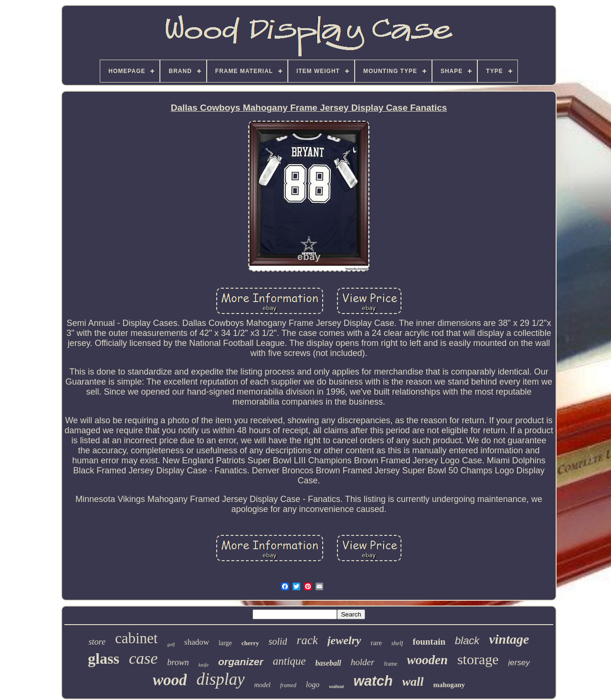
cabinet (137, 638)
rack (307, 640)
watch (373, 681)
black (467, 641)
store (97, 642)
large (225, 643)
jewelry (344, 640)
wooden (427, 660)
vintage (509, 639)
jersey (519, 663)
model (263, 685)
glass (104, 658)
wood (170, 680)
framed (288, 685)
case (143, 658)
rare (376, 643)
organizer (241, 662)
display (220, 679)
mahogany (449, 685)
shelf (397, 643)
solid (278, 641)
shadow (197, 642)
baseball (328, 663)
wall (413, 682)
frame (390, 664)
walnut (336, 686)
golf (171, 644)
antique (290, 661)
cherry (250, 643)
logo (313, 684)
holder (363, 662)
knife (204, 665)
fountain (429, 642)
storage (478, 659)
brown (178, 662)
